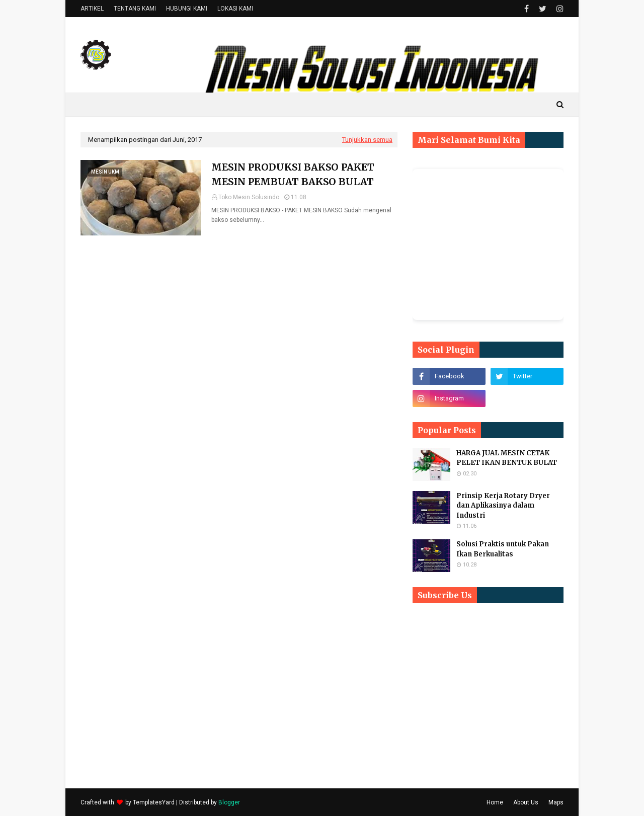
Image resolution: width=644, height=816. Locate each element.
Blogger (229, 802)
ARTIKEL (92, 9)
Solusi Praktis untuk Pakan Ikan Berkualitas (503, 549)
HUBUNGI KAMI (187, 9)
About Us (526, 802)
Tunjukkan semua (367, 140)
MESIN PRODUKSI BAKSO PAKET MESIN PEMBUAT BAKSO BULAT (293, 174)
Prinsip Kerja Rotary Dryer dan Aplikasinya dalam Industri (503, 506)
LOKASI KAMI (235, 9)
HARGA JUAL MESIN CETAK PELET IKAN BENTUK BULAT (507, 458)
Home (495, 802)
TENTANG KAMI (135, 9)
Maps (556, 802)
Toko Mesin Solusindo (249, 197)
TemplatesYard (154, 802)
